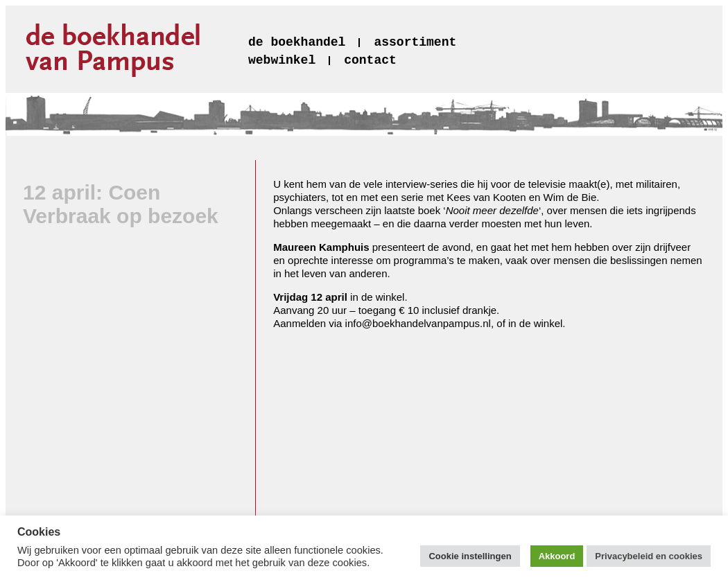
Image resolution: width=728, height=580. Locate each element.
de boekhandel (297, 42)
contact (370, 60)
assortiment (415, 42)
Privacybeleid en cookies (649, 556)
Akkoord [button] (557, 556)
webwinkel (282, 60)
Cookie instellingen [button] (470, 556)
